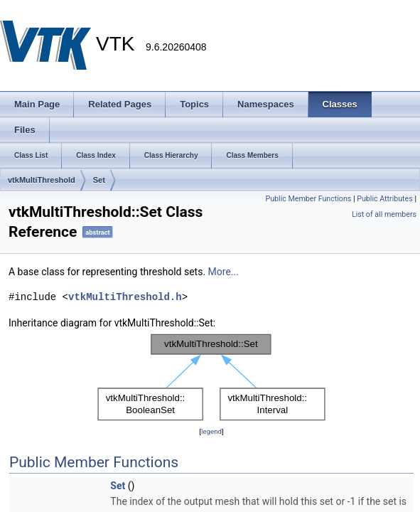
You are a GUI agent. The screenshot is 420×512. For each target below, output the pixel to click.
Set (99, 180)
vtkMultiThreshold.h (125, 297)
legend (211, 431)
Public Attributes (385, 199)
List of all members (384, 214)
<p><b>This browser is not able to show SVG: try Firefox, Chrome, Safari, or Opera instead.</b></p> (211, 377)
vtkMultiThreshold (42, 180)
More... (224, 272)
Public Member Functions (309, 199)
